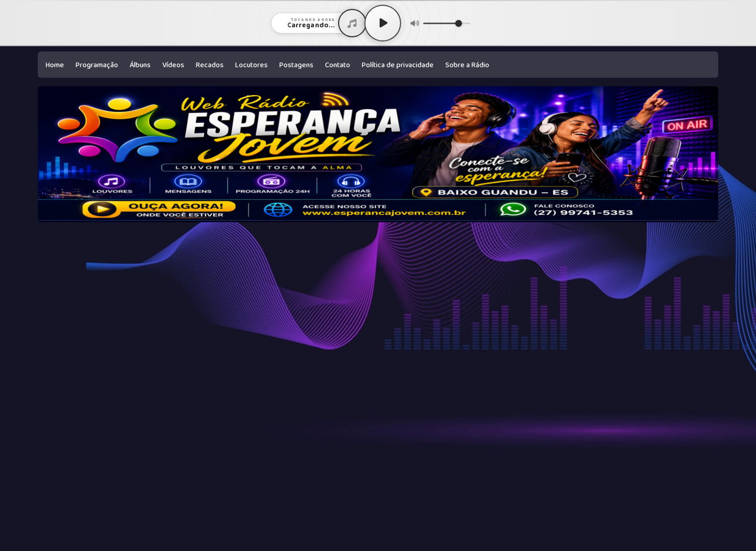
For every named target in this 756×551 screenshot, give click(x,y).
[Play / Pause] (383, 23)
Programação (97, 65)
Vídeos (173, 65)
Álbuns (140, 65)
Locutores (251, 65)
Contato (338, 65)
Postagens (296, 65)
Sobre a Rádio (467, 65)
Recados (210, 65)
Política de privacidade (398, 65)
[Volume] (447, 23)
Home (55, 65)
